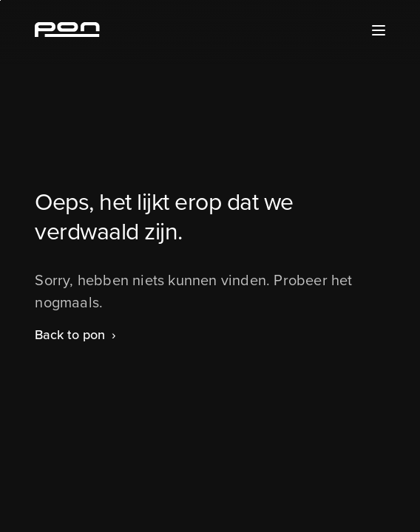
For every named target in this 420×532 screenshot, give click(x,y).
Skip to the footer (0, 0)
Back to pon (70, 335)
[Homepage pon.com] (67, 33)
